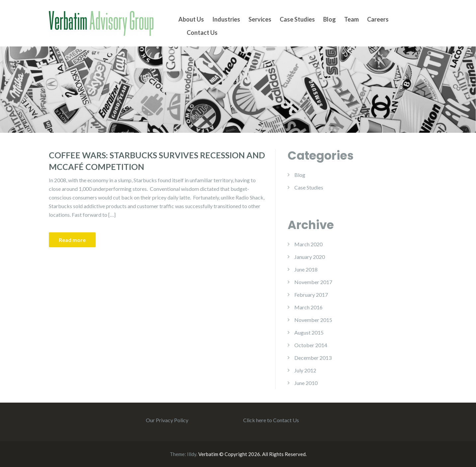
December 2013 (313, 358)
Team (351, 19)
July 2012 (305, 370)
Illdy (192, 454)
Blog (330, 19)
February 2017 (311, 295)
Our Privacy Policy (167, 420)
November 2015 (313, 320)
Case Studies (297, 19)
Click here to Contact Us (271, 420)
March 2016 (308, 307)
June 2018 (306, 269)
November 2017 (313, 282)
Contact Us (202, 33)
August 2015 (309, 332)
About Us (191, 19)
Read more (72, 240)
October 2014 (311, 345)
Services (260, 19)
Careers (378, 19)
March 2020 (308, 244)
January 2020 (310, 257)
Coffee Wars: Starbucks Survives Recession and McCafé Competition (157, 161)
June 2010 (306, 383)
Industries (226, 19)
